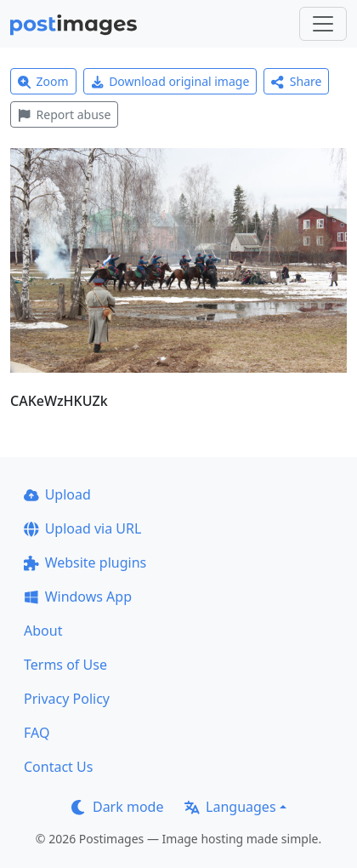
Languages (230, 807)
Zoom (43, 81)
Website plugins (85, 562)
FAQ (37, 733)
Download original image (170, 81)
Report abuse (64, 114)
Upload (57, 494)
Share (296, 81)
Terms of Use (65, 665)
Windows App (78, 597)
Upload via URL (82, 528)
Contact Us (58, 767)
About (43, 631)
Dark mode (117, 807)
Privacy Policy (67, 699)
